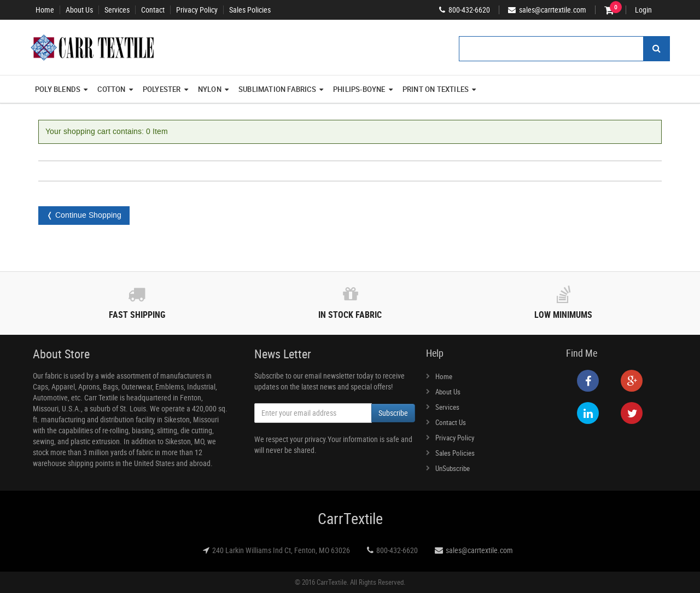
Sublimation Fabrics (281, 89)
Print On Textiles (439, 89)
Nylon (213, 89)
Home (45, 10)
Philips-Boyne (363, 89)
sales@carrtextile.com (479, 550)
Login (643, 10)
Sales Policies (250, 10)
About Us (79, 10)
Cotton (115, 89)
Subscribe (393, 413)
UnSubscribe (453, 468)
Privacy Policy (197, 10)
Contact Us (451, 422)
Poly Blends (61, 89)
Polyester (165, 89)
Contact (153, 10)
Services (117, 10)
